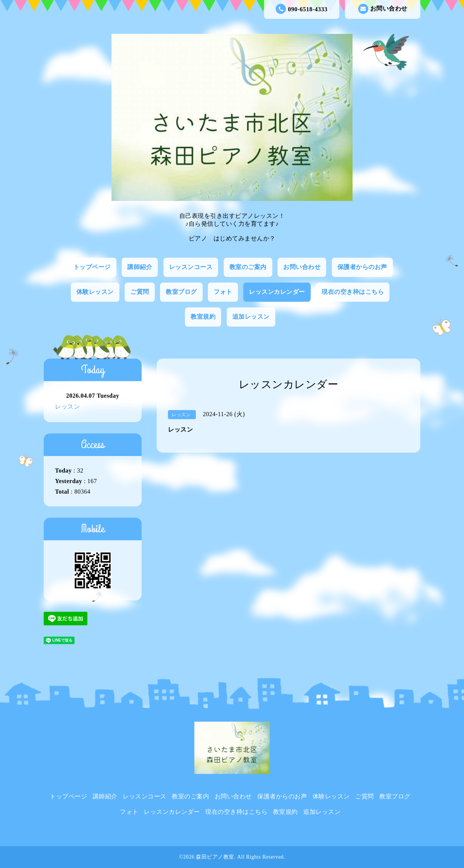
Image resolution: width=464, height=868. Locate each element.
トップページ (92, 267)
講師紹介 (140, 267)
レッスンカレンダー (277, 292)
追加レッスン (251, 317)
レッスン (67, 407)
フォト (223, 292)
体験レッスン (95, 292)
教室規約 (203, 317)
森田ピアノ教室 (215, 857)
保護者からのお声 (362, 267)
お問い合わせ (383, 9)
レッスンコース (191, 267)
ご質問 (140, 292)
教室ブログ (181, 292)
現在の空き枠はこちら (353, 292)
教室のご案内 (248, 267)
